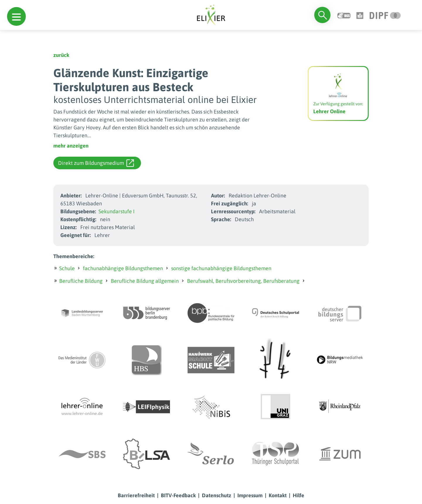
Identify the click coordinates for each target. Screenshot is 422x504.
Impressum (250, 495)
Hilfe (298, 495)
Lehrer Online (329, 111)
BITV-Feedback (178, 495)
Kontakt (278, 495)
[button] (16, 16)
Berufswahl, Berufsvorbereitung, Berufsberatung (243, 281)
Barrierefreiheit (136, 495)
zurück (61, 55)
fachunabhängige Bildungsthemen (123, 268)
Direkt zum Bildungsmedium (96, 163)
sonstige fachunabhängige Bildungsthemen (221, 268)
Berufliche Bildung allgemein (145, 281)
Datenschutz (217, 495)
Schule (67, 268)
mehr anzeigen (71, 146)
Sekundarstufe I (116, 211)
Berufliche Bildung (81, 281)
